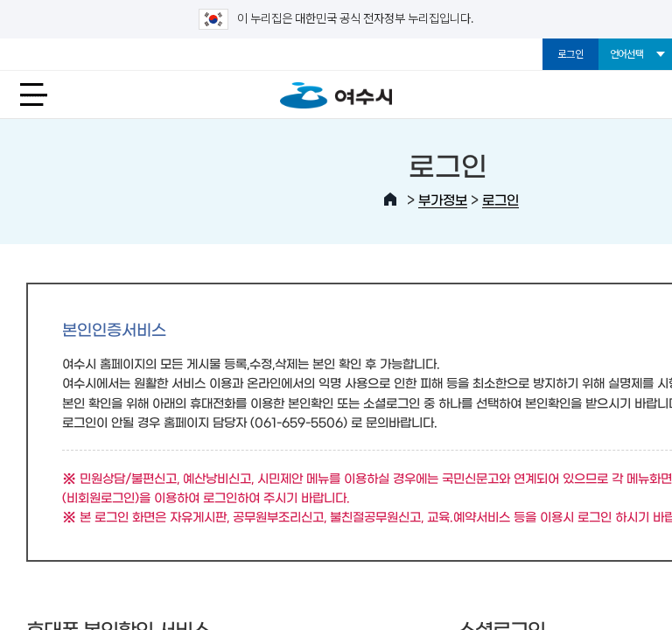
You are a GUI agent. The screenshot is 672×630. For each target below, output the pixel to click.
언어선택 (627, 54)
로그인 (570, 54)
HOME (390, 199)
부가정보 (443, 199)
